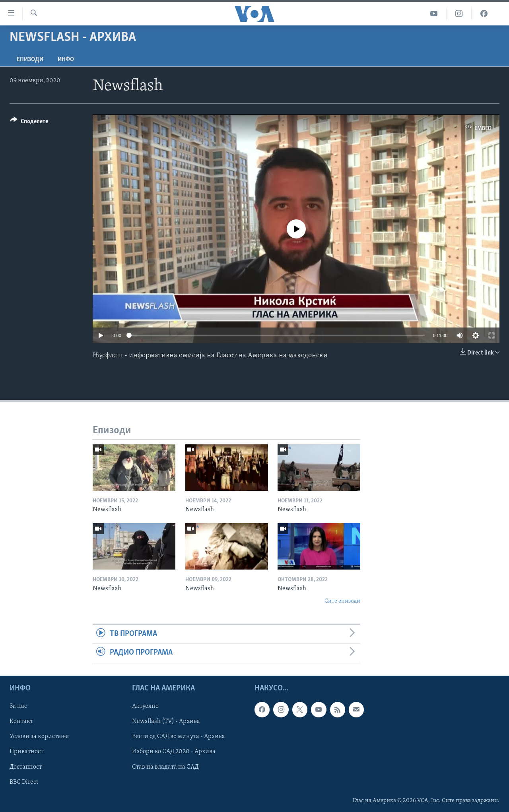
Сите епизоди (342, 601)
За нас (18, 707)
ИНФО (66, 60)
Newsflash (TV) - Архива (166, 722)
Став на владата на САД (165, 767)
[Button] (29, 123)
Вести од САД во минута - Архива (179, 737)
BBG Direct (24, 782)
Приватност (26, 752)
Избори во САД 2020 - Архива (174, 752)
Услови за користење (39, 737)
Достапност (26, 767)
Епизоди (30, 60)
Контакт (21, 722)
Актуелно (145, 707)
